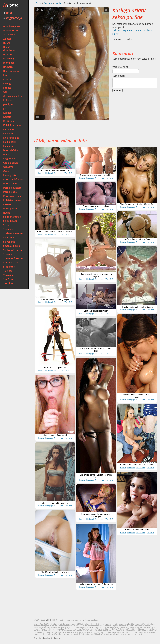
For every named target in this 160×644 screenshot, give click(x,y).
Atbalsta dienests (53, 638)
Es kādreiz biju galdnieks (55, 368)
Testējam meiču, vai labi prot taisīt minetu (137, 396)
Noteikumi (39, 638)
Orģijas (7, 171)
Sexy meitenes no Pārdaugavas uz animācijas (96, 515)
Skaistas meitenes (13, 233)
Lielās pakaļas (11, 138)
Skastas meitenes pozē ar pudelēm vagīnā (96, 275)
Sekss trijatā (10, 221)
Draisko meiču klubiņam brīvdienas (137, 307)
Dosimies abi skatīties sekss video (55, 170)
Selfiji (6, 225)
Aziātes (7, 39)
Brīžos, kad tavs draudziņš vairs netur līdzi (96, 350)
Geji (5, 92)
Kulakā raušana (12, 125)
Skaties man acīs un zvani (55, 435)
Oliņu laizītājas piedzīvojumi (96, 311)
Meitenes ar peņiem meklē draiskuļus (96, 584)
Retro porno (10, 208)
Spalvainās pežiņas (14, 250)
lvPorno (38, 3)
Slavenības (9, 242)
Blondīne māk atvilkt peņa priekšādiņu (137, 465)
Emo (6, 75)
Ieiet (8, 13)
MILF (6, 154)
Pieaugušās (10, 175)
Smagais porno (12, 246)
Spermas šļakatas (13, 258)
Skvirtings (9, 238)
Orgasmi (8, 167)
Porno (11, 5)
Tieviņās (8, 271)
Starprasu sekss (12, 263)
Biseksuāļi (9, 59)
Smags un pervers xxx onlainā (96, 206)
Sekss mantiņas (12, 217)
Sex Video (9, 283)
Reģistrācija (13, 18)
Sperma (8, 254)
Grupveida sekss (12, 96)
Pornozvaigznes (12, 196)
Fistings (8, 84)
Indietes (8, 100)
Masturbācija (11, 150)
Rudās (7, 213)
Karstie (7, 117)
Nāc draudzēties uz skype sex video (96, 175)
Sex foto (48, 3)
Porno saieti (10, 183)
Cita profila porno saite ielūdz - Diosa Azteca (96, 476)
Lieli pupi (8, 146)
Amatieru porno (12, 26)
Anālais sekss (11, 30)
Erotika (7, 79)
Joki (5, 108)
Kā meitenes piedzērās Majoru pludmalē (55, 232)
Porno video (10, 192)
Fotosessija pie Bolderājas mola (55, 503)
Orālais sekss (11, 163)
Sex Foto (8, 279)
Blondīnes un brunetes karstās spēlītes (137, 204)
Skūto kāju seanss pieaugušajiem (55, 299)
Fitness (7, 88)
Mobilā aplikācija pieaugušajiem (55, 572)
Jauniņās (8, 104)
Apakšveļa (9, 35)
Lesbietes (9, 133)
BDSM (7, 43)
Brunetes (8, 67)
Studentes (9, 267)
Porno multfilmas (13, 179)
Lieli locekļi (9, 142)
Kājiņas (7, 113)
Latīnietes (9, 129)
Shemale (8, 229)
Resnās (7, 204)
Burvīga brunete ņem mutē (137, 530)
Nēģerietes (9, 158)
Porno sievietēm (12, 188)
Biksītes (8, 54)
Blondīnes (9, 63)
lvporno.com (51, 620)
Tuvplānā (8, 275)
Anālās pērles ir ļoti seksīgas (137, 239)
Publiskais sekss (12, 200)
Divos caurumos (12, 71)
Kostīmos (8, 121)
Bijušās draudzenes (10, 49)
